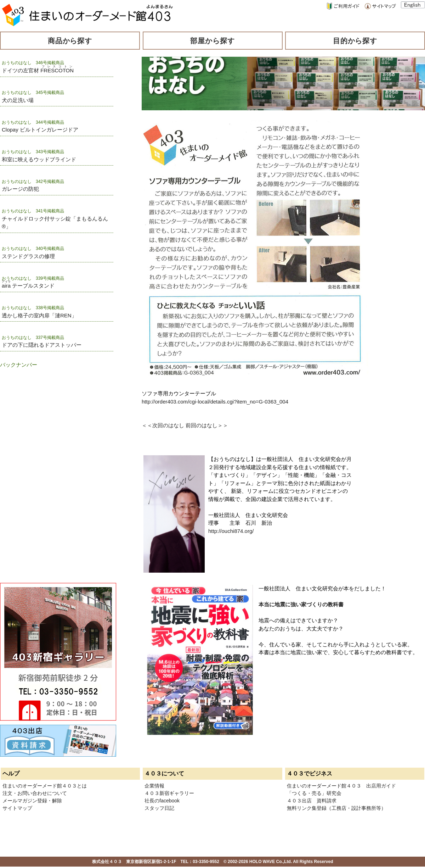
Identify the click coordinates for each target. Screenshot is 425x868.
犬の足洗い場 (18, 100)
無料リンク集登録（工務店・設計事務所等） (336, 808)
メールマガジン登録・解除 (32, 801)
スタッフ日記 (159, 808)
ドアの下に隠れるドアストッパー (42, 345)
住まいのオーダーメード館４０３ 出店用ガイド (341, 786)
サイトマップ (17, 808)
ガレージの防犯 (20, 189)
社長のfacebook (162, 801)
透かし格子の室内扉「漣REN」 (39, 315)
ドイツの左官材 (38, 70)
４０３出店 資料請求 (312, 801)
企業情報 (154, 786)
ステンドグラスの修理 (28, 256)
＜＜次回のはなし (163, 425)
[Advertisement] (35, 412)
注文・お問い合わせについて (35, 793)
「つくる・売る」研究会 (314, 793)
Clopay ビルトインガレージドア (40, 130)
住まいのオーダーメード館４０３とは (45, 786)
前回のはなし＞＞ (207, 425)
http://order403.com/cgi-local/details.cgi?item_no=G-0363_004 (215, 402)
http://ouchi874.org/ (231, 531)
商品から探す (70, 41)
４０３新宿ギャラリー (169, 793)
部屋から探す (212, 41)
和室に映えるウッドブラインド (39, 159)
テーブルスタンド (28, 286)
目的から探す (355, 41)
